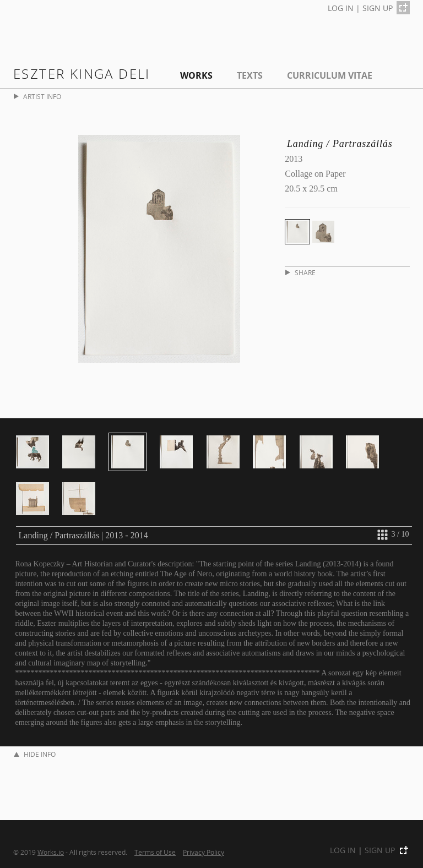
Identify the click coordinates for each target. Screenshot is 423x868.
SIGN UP (378, 8)
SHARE (300, 273)
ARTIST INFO (37, 97)
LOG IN (341, 8)
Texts (250, 75)
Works (196, 75)
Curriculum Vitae (330, 75)
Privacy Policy (204, 852)
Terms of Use (155, 852)
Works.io (51, 852)
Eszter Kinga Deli (82, 73)
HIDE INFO (35, 754)
